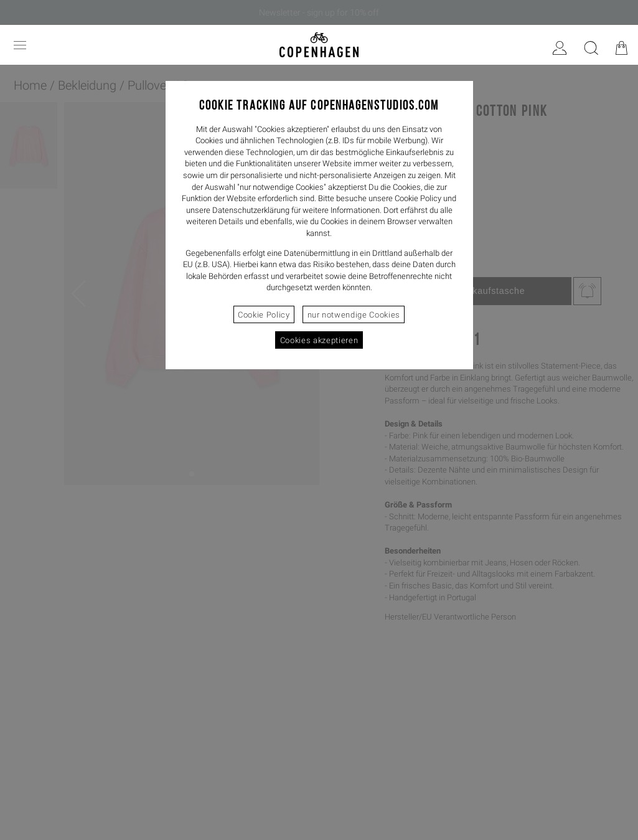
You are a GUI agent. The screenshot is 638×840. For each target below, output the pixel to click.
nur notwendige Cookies (354, 315)
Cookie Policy (264, 315)
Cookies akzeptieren (319, 340)
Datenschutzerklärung (251, 210)
